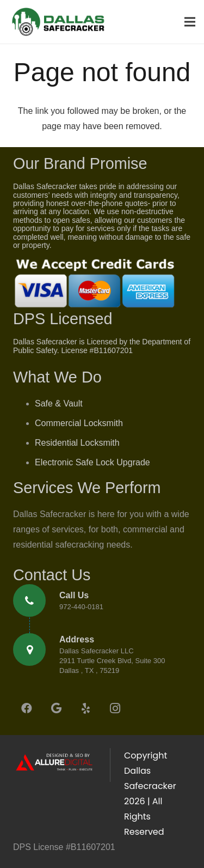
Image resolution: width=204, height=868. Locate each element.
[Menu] (190, 22)
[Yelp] (85, 708)
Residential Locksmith (77, 443)
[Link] (58, 22)
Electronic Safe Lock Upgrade (92, 462)
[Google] (56, 708)
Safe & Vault (59, 403)
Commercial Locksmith (79, 423)
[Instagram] (115, 708)
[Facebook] (27, 708)
